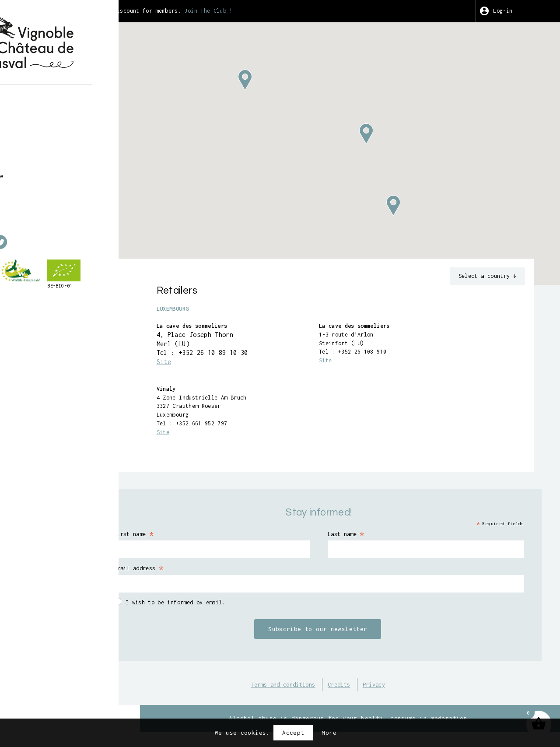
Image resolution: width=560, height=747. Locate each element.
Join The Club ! (286, 11)
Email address (212, 579)
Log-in (514, 11)
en (45, 209)
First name (206, 544)
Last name (380, 544)
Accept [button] (293, 733)
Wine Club (43, 161)
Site (226, 366)
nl (61, 209)
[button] (397, 134)
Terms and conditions (311, 695)
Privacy (411, 695)
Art (32, 148)
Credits (373, 695)
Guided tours (48, 124)
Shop (34, 112)
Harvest (39, 136)
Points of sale (52, 173)
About (35, 99)
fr (30, 209)
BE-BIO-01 (39, 314)
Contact (39, 186)
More (329, 733)
